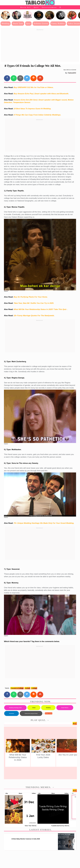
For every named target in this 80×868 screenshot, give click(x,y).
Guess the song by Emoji (31, 713)
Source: (6, 291)
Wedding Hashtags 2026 (15, 708)
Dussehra (12, 713)
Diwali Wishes (65, 708)
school (27, 688)
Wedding (6, 23)
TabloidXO (72, 73)
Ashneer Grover (41, 23)
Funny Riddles (58, 23)
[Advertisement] (40, 46)
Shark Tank (18, 23)
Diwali (34, 708)
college (34, 688)
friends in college (17, 688)
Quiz (36, 7)
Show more (49, 713)
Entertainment (49, 7)
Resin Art (26, 7)
